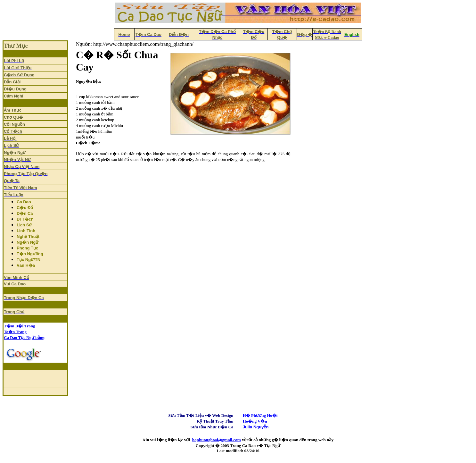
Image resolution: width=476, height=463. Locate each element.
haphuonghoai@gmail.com (217, 440)
